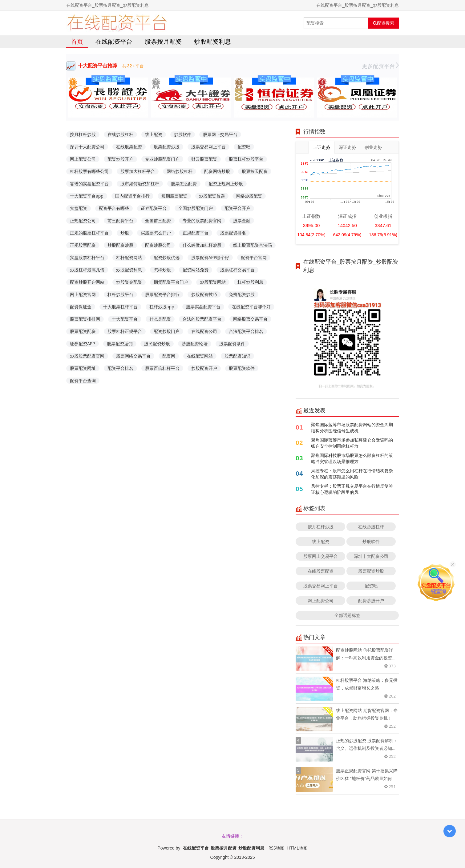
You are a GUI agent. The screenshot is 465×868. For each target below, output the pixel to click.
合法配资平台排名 (246, 331)
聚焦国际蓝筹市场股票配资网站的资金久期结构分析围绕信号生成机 (352, 428)
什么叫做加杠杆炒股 (202, 245)
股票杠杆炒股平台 (246, 159)
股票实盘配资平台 (203, 307)
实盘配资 (79, 208)
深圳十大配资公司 (87, 147)
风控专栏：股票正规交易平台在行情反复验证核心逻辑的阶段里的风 (352, 489)
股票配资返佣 (120, 344)
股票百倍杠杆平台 (162, 368)
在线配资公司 (204, 331)
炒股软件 (183, 134)
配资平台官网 (254, 257)
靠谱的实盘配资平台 (89, 184)
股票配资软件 (242, 368)
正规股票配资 (83, 245)
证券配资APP (83, 344)
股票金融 (242, 220)
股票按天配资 (255, 171)
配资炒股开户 (120, 159)
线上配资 (154, 134)
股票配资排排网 (85, 319)
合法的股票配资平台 (202, 319)
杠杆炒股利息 (250, 282)
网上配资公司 (83, 159)
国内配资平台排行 (132, 196)
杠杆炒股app (162, 307)
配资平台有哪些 (114, 208)
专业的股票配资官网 (202, 220)
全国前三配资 (158, 220)
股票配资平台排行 (162, 294)
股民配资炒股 (157, 344)
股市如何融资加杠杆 (140, 184)
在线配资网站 (200, 356)
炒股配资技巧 (204, 294)
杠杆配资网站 (129, 257)
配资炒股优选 (167, 257)
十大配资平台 (125, 319)
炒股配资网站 (213, 282)
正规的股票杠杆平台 (89, 233)
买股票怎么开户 (156, 233)
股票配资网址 (83, 368)
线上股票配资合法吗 (253, 245)
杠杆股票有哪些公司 (89, 171)
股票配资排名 (233, 233)
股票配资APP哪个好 (210, 257)
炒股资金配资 (129, 282)
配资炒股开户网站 (87, 282)
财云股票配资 (204, 159)
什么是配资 (160, 319)
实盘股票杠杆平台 (87, 257)
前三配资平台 (120, 220)
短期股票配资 (174, 196)
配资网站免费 (196, 270)
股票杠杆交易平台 (237, 270)
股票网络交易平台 (133, 356)
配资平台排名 (120, 368)
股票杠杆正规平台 (125, 331)
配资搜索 (384, 23)
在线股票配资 (129, 147)
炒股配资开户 (204, 368)
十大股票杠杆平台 (120, 307)
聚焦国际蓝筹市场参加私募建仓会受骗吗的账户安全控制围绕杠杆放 (352, 443)
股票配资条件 (232, 344)
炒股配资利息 (212, 41)
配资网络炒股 (217, 171)
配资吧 (244, 147)
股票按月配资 (163, 41)
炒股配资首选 (212, 196)
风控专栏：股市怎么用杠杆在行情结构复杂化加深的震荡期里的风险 (352, 474)
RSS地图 (277, 848)
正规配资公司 (83, 220)
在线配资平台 (114, 41)
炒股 (125, 233)
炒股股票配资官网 (87, 356)
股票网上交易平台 (220, 134)
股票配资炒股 (167, 147)
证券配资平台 (154, 208)
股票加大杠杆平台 (138, 171)
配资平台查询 (83, 380)
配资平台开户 (237, 208)
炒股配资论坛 (195, 344)
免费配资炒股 (242, 294)
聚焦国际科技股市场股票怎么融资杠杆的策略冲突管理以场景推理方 (352, 458)
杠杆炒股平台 (120, 294)
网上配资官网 (83, 294)
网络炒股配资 (249, 196)
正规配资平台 (196, 233)
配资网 (169, 356)
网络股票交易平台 (250, 319)
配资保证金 (81, 307)
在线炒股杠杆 (120, 134)
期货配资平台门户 (171, 282)
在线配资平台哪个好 (251, 307)
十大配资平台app (87, 196)
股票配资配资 (83, 331)
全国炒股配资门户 (196, 208)
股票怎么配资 (184, 184)
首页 (77, 41)
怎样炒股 (162, 270)
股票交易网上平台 (208, 147)
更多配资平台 (380, 66)
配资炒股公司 (158, 245)
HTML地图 (297, 848)
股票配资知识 (237, 356)
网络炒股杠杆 (180, 171)
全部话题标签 (347, 615)
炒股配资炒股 (120, 245)
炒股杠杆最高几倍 (87, 270)
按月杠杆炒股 (83, 134)
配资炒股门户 (167, 331)
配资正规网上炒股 (226, 184)
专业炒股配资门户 (162, 159)
